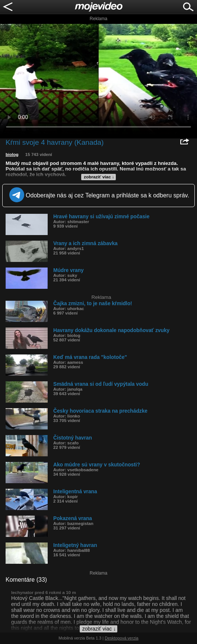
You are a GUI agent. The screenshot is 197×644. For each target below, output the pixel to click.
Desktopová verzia (122, 638)
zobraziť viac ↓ (99, 177)
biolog (12, 154)
